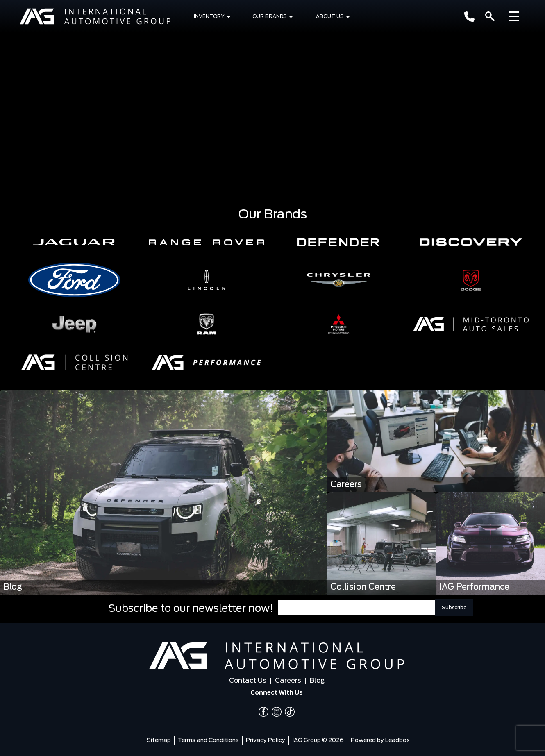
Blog (317, 681)
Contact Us (248, 681)
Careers (288, 681)
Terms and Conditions (208, 740)
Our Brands (270, 16)
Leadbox (397, 740)
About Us (330, 16)
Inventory (209, 16)
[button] (74, 242)
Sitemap (159, 740)
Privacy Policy (266, 740)
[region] (272, 96)
